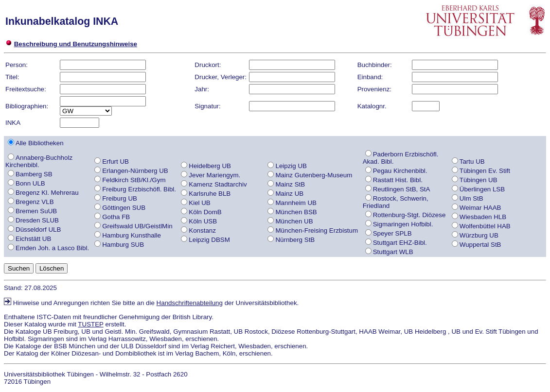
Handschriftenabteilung (190, 303)
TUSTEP (90, 324)
